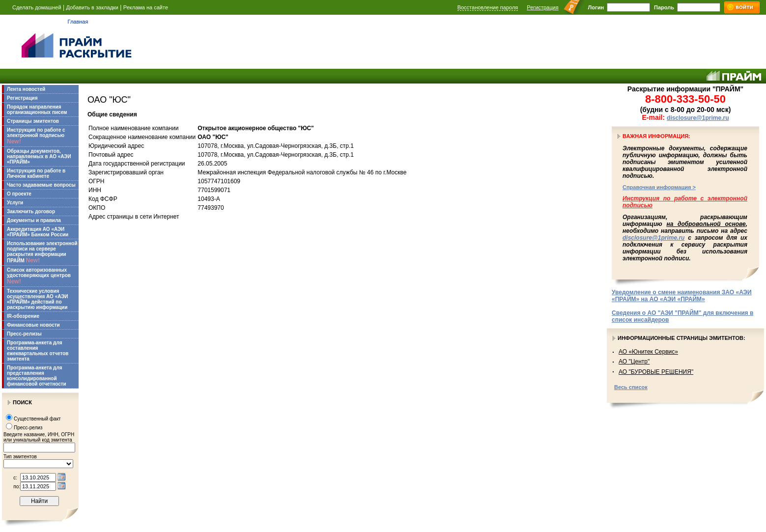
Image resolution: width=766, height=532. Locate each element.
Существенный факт (37, 419)
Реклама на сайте (146, 7)
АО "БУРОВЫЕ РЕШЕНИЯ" (656, 372)
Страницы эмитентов (33, 121)
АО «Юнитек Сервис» (648, 352)
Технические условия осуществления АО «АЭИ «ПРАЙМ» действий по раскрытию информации (38, 299)
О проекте (19, 194)
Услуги (15, 203)
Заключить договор (31, 211)
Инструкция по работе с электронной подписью (36, 136)
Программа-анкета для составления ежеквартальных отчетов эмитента (38, 351)
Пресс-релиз (28, 428)
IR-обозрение (23, 316)
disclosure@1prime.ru (698, 118)
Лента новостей (26, 89)
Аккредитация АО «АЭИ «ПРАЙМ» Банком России (38, 232)
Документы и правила (34, 220)
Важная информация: (656, 136)
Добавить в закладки (92, 7)
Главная (78, 22)
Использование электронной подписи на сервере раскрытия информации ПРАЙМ (42, 252)
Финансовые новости (33, 325)
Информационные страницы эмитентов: (681, 338)
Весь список (631, 387)
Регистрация (542, 7)
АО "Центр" (634, 362)
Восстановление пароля (488, 7)
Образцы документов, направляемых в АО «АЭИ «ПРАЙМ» (39, 156)
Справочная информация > (659, 187)
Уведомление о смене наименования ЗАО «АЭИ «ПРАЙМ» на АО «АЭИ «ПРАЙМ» (682, 296)
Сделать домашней (37, 7)
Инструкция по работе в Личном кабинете (36, 173)
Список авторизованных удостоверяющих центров (39, 276)
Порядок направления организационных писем (37, 110)
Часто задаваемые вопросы (41, 185)
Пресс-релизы (24, 334)
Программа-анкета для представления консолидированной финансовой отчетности (37, 376)
